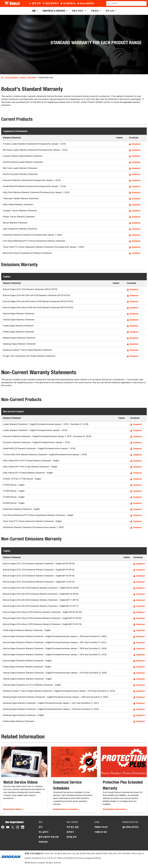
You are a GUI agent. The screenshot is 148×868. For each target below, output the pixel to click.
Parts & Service (11, 77)
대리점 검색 (71, 837)
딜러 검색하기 (52, 3)
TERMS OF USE (101, 832)
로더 (40, 827)
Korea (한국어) (87, 3)
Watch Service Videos (13, 809)
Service (23, 77)
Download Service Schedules (66, 809)
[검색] (127, 3)
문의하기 (70, 832)
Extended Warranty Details (115, 809)
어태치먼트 (43, 842)
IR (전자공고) (69, 3)
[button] (137, 144)
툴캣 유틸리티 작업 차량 (49, 837)
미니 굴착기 (44, 832)
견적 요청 (36, 3)
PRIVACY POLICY (101, 827)
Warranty (32, 77)
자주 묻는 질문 (73, 827)
